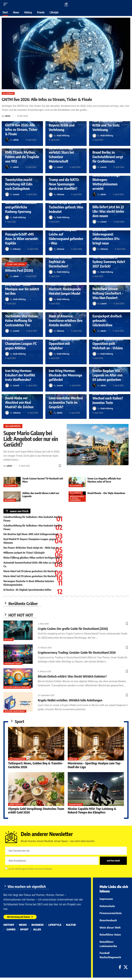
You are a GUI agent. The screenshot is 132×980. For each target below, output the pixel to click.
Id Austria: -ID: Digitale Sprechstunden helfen (27, 590)
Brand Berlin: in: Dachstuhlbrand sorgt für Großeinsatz (108, 157)
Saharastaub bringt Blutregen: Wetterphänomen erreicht (106, 182)
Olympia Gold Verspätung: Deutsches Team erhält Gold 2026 (36, 810)
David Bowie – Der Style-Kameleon (106, 493)
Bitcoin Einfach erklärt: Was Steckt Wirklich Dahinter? (72, 676)
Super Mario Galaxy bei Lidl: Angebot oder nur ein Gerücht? (31, 439)
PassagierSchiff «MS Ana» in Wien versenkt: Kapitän (22, 239)
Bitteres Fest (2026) (19, 270)
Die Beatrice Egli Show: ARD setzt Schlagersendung (31, 534)
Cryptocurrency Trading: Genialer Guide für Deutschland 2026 (77, 652)
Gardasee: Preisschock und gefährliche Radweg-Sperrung (21, 207)
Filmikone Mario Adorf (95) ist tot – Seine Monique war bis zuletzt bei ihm (22, 287)
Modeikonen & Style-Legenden (77, 498)
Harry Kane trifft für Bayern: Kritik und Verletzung (63, 125)
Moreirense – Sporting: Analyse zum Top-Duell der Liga (94, 765)
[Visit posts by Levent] (51, 167)
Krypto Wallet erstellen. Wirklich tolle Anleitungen (70, 700)
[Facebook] (120, 970)
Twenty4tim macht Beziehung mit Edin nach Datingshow (19, 184)
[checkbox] (6, 868)
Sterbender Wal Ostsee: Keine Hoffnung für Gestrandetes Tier (22, 320)
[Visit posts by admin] (7, 140)
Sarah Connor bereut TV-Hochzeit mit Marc (43, 480)
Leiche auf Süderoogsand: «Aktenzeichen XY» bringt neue (106, 236)
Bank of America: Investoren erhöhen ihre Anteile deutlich (66, 320)
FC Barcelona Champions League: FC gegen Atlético (21, 343)
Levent (60, 167)
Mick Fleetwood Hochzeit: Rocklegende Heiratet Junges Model (65, 289)
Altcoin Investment (15, 711)
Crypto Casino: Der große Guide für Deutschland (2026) (73, 629)
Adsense (60, 194)
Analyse (73, 759)
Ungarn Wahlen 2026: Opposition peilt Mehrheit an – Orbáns (108, 343)
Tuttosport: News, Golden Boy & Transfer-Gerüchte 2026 (36, 765)
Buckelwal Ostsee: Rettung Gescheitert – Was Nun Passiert (108, 293)
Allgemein (8, 93)
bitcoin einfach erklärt (17, 687)
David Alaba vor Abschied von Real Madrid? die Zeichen (19, 402)
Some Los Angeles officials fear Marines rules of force (104, 480)
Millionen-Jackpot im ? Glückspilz (24, 553)
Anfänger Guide (13, 663)
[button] (6, 4)
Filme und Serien (16, 264)
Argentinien (75, 805)
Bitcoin (9, 640)
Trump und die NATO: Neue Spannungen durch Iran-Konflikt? (64, 184)
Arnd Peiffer (16, 805)
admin (8, 116)
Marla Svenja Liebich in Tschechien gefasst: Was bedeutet (66, 207)
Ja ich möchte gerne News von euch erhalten (31, 869)
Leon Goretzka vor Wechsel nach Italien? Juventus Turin (108, 398)
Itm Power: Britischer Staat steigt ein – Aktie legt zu (31, 548)
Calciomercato (17, 759)
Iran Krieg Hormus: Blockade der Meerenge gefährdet (65, 375)
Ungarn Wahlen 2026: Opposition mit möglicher (64, 343)
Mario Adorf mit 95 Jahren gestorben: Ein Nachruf (30, 571)
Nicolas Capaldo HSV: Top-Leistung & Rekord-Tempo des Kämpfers (92, 810)
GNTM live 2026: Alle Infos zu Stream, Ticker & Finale (47, 99)
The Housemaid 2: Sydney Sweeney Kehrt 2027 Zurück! (109, 262)
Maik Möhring (63, 135)
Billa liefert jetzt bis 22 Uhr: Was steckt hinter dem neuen (108, 211)
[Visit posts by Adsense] (51, 194)
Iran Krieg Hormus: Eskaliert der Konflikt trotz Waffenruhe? (20, 375)
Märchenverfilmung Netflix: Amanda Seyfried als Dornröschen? (63, 259)
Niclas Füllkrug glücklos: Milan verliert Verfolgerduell (32, 558)
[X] (126, 970)
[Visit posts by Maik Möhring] (51, 136)
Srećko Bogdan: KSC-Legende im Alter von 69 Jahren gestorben (108, 375)
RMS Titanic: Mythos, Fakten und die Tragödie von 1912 (22, 157)
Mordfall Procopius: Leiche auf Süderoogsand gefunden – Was (66, 236)
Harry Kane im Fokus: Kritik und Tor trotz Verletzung (108, 125)
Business (10, 500)
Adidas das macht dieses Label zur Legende (41, 495)
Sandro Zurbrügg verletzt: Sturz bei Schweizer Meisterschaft (61, 154)
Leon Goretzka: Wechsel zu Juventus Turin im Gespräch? (66, 402)
